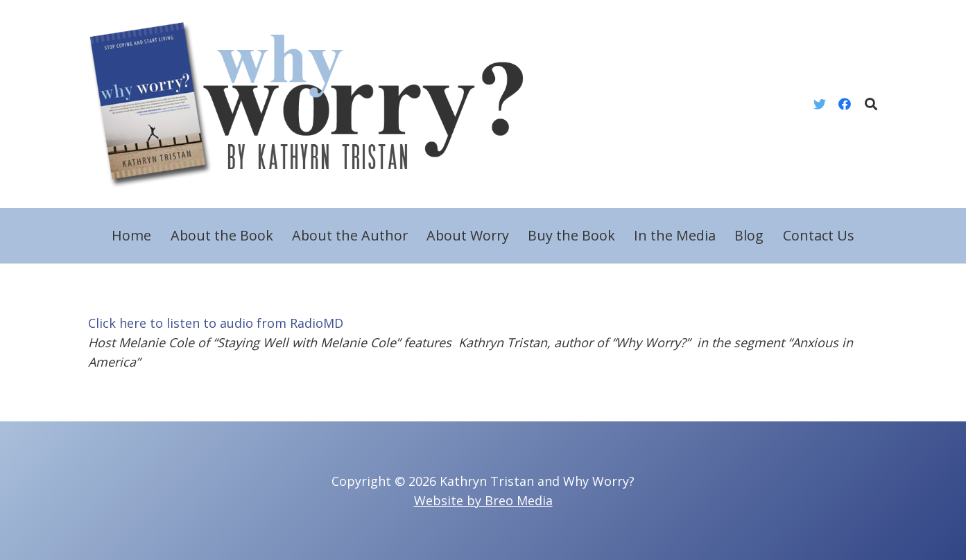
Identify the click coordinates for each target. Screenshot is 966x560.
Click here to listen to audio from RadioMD (216, 323)
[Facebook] (845, 104)
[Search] (871, 104)
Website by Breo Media (483, 500)
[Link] (318, 104)
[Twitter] (820, 104)
